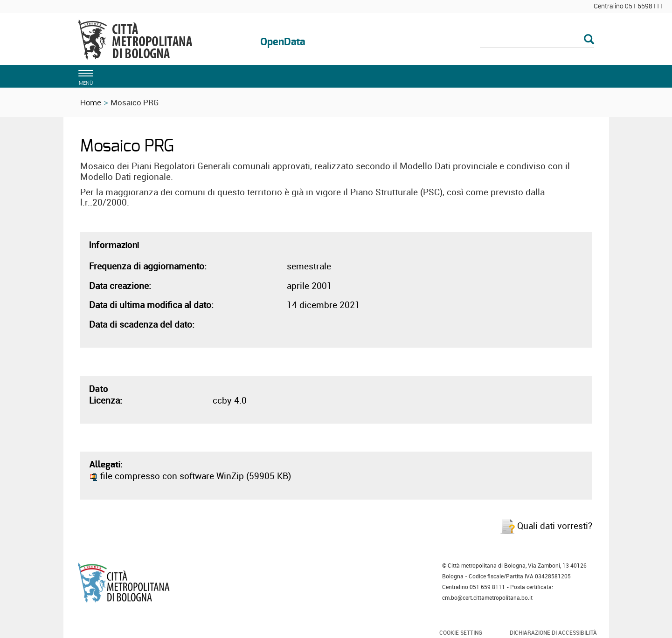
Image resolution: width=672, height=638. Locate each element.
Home (91, 102)
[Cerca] (537, 40)
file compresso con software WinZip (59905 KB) (190, 476)
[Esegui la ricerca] (589, 40)
